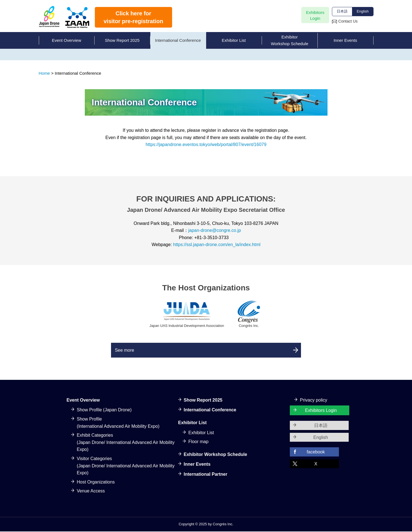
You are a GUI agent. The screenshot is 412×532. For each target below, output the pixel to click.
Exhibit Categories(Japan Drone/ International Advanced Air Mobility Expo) (126, 443)
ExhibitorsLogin (315, 15)
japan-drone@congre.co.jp (215, 230)
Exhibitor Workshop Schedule (215, 455)
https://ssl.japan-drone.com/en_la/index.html (217, 245)
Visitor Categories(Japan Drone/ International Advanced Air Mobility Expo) (126, 466)
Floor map (198, 442)
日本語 (342, 11)
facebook (316, 453)
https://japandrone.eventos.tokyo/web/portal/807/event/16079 (206, 144)
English (363, 11)
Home (44, 73)
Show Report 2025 (203, 401)
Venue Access (91, 492)
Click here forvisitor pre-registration (133, 17)
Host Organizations (96, 483)
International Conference (210, 411)
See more (136, 350)
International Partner (206, 475)
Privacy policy (314, 401)
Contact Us (348, 21)
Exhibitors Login (321, 411)
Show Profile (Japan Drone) (104, 411)
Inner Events (197, 465)
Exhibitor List (201, 433)
